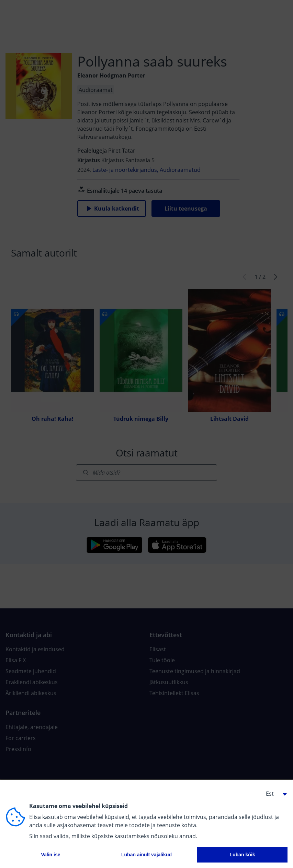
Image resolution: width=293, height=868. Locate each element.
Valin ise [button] (50, 855)
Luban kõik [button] (243, 855)
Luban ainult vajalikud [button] (146, 855)
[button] (274, 794)
